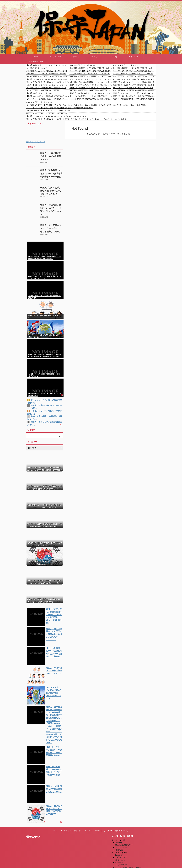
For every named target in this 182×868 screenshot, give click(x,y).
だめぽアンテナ (122, 841)
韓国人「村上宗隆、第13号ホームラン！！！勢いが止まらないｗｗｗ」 (52, 207)
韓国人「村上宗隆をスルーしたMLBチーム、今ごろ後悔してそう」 (52, 225)
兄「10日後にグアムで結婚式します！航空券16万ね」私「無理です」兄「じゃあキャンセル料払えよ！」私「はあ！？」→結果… (48, 88)
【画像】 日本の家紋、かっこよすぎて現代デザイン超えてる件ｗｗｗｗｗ (48, 65)
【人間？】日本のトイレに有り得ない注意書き (43, 90)
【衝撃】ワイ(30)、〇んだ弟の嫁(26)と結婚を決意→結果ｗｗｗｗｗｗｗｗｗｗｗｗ (48, 79)
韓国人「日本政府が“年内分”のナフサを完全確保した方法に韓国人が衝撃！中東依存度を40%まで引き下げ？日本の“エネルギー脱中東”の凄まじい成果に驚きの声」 (91, 93)
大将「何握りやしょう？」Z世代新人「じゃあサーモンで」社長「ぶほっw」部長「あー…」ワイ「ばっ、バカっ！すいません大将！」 (48, 71)
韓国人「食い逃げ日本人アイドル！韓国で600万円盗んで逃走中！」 (134, 96)
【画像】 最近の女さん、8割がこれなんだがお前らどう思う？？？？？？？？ (48, 77)
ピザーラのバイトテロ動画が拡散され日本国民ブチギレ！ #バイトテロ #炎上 (48, 99)
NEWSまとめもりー (124, 829)
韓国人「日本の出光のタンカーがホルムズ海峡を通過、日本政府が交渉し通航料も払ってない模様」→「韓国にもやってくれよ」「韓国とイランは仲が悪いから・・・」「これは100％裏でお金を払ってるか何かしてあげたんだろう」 (134, 82)
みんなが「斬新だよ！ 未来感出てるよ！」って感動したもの (91, 74)
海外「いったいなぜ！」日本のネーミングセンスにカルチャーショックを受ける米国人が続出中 (91, 77)
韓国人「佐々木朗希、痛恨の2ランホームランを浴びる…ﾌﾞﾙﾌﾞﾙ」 (51, 190)
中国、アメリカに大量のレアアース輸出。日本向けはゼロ (133, 77)
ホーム (36, 57)
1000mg (114, 57)
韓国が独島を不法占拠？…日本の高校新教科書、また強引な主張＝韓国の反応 (134, 85)
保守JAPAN (33, 821)
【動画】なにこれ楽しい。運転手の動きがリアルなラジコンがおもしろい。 (48, 96)
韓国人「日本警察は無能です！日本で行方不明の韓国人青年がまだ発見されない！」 (134, 99)
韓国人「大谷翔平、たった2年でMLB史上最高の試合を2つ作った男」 (51, 173)
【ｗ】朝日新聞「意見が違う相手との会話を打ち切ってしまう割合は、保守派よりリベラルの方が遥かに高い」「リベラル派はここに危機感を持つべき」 (91, 90)
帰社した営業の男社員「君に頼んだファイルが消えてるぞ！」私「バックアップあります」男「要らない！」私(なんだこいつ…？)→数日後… (48, 82)
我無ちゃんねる (122, 857)
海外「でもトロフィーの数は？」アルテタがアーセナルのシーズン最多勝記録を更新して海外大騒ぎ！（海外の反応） (91, 79)
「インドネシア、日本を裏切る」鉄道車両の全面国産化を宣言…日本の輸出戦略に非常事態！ (91, 71)
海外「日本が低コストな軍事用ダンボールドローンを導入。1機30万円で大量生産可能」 (91, 82)
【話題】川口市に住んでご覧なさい (39, 93)
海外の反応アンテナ (36, 62)
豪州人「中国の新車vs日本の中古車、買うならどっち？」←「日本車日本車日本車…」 (91, 88)
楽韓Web (119, 834)
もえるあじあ (134, 57)
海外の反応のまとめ (124, 859)
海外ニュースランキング (36, 142)
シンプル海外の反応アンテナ (128, 852)
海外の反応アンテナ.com (126, 864)
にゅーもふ (95, 57)
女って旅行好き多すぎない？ (37, 68)
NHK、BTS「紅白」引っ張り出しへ (82, 65)
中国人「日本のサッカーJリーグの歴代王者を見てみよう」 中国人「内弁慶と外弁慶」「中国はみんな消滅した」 (134, 93)
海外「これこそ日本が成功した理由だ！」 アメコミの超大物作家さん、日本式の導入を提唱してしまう (134, 88)
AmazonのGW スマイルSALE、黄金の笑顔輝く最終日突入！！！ (48, 74)
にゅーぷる (75, 57)
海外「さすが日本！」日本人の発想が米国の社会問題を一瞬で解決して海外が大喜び (134, 90)
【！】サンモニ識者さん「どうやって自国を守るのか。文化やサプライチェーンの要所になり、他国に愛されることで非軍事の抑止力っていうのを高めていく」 (91, 96)
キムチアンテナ (56, 57)
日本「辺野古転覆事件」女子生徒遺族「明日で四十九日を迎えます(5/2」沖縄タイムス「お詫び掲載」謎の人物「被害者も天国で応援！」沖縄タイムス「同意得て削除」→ (91, 68)
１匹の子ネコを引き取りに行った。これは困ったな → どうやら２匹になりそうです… (48, 85)
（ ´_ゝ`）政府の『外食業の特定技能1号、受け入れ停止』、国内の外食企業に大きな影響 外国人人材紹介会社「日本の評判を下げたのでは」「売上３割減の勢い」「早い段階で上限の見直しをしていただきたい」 (91, 99)
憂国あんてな (121, 854)
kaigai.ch (119, 839)
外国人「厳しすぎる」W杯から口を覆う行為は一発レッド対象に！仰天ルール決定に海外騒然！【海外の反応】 (91, 85)
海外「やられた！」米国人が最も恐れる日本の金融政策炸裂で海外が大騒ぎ (134, 79)
